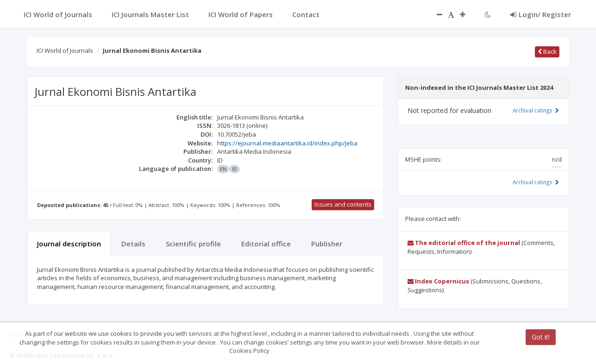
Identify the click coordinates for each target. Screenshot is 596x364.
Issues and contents (343, 204)
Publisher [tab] (327, 244)
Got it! (541, 337)
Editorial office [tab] (266, 244)
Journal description (69, 244)
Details (133, 244)
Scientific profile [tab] (193, 244)
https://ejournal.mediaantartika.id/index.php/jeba (287, 143)
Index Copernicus (438, 281)
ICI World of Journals (65, 50)
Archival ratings (536, 110)
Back (547, 51)
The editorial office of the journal (464, 243)
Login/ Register (541, 14)
